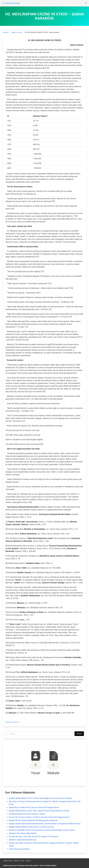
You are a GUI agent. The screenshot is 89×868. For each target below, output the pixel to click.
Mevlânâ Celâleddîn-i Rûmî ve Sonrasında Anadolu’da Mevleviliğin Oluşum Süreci (42, 830)
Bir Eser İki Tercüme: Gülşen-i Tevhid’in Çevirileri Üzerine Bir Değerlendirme (39, 817)
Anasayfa (6, 32)
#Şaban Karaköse (12, 722)
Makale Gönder (8, 861)
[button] (86, 3)
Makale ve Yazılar (17, 32)
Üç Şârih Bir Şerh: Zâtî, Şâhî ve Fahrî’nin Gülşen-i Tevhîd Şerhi (34, 837)
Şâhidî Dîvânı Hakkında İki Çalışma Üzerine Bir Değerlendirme (34, 807)
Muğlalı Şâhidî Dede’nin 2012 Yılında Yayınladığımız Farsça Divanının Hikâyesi (41, 798)
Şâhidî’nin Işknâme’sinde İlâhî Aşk (23, 840)
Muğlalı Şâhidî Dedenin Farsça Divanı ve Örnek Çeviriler (31, 827)
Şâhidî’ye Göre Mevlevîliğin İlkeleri (23, 833)
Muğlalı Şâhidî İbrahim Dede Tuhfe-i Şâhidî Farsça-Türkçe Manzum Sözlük (39, 811)
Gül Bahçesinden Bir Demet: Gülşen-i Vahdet (27, 814)
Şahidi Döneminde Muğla (19, 849)
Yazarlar (28, 861)
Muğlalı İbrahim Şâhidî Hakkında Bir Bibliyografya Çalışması (33, 820)
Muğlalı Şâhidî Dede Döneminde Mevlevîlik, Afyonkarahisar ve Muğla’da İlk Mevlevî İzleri (45, 824)
